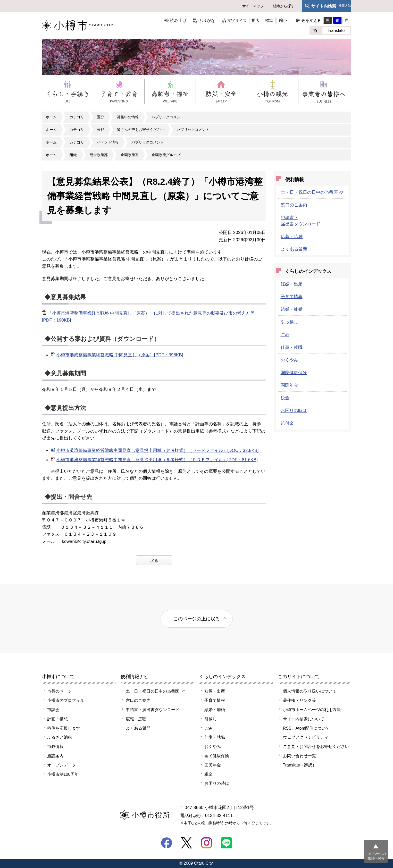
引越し (211, 719)
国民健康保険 (294, 373)
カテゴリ (77, 117)
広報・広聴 (292, 237)
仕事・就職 (292, 347)
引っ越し (289, 322)
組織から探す (284, 6)
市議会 (53, 710)
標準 (269, 20)
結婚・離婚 (292, 309)
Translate (336, 30)
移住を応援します (64, 728)
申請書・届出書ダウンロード (153, 710)
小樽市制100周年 (63, 774)
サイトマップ (253, 6)
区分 (101, 117)
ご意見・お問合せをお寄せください (316, 746)
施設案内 (55, 756)
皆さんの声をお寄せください (140, 130)
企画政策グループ (166, 155)
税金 (285, 398)
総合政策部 (99, 155)
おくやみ (289, 360)
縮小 (283, 20)
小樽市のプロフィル (66, 700)
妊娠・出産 (292, 284)
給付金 (287, 423)
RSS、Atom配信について (307, 728)
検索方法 (345, 6)
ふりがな (207, 20)
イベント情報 (108, 142)
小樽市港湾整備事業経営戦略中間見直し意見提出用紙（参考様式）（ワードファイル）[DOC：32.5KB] (158, 450)
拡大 (256, 20)
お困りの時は (294, 410)
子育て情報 (292, 297)
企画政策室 (130, 155)
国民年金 (289, 385)
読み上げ (178, 20)
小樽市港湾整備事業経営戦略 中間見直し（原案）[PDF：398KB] (120, 355)
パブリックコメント (168, 117)
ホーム (51, 117)
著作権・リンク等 (299, 700)
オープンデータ (62, 765)
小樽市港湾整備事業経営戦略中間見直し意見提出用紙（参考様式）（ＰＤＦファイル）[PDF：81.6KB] (157, 460)
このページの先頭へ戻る (376, 856)
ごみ (285, 334)
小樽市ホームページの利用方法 (312, 710)
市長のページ (60, 691)
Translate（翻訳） (300, 765)
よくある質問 (294, 249)
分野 (101, 130)
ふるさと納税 (60, 737)
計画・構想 (57, 719)
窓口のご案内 (294, 205)
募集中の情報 (128, 117)
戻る (154, 560)
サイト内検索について (304, 719)
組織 (73, 155)
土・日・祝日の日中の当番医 (312, 192)
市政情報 (55, 746)
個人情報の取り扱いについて (310, 691)
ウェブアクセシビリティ (306, 737)
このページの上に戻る (197, 619)
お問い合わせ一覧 (299, 756)
